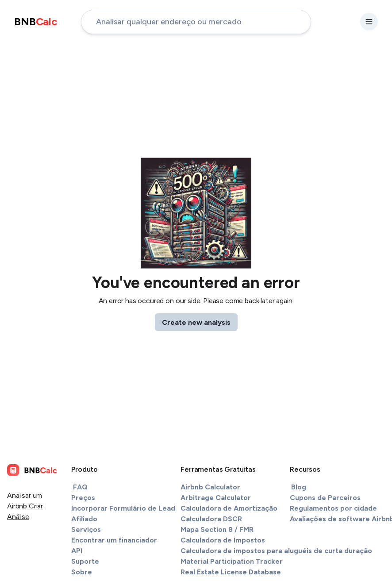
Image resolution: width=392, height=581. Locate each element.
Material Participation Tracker (232, 561)
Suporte (85, 561)
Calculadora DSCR (211, 519)
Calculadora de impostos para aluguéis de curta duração (276, 551)
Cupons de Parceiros (325, 498)
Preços (83, 498)
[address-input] (196, 22)
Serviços (86, 529)
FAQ (80, 487)
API (77, 551)
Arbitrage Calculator (216, 498)
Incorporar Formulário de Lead (123, 508)
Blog (299, 487)
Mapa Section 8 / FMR (217, 529)
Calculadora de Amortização (229, 508)
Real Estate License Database (231, 572)
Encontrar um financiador (114, 540)
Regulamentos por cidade (333, 508)
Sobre (82, 572)
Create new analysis (196, 322)
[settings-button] (369, 22)
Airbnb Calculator (210, 487)
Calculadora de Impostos (223, 540)
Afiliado (84, 519)
